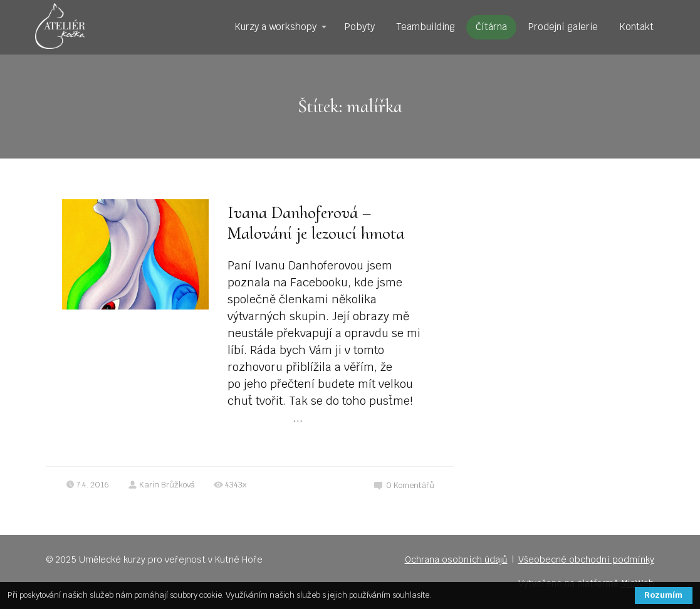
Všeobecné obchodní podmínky (586, 560)
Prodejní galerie (563, 27)
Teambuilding (426, 27)
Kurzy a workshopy (275, 27)
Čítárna (491, 27)
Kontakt (636, 27)
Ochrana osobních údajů (456, 560)
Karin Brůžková (161, 485)
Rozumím (663, 595)
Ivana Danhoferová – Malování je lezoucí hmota (316, 223)
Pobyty (360, 27)
